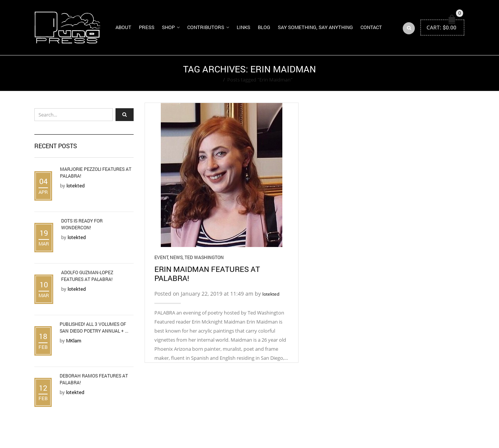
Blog (264, 27)
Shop (168, 27)
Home (214, 80)
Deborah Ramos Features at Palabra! (94, 379)
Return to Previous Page (436, 73)
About (123, 27)
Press (147, 27)
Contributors (206, 27)
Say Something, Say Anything (315, 27)
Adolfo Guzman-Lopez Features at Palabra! (87, 276)
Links (243, 27)
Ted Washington (204, 257)
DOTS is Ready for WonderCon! (82, 224)
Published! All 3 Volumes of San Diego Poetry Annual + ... (94, 327)
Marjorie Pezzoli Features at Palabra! (96, 172)
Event (161, 257)
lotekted (271, 294)
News (176, 257)
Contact (371, 27)
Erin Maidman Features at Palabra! (207, 273)
